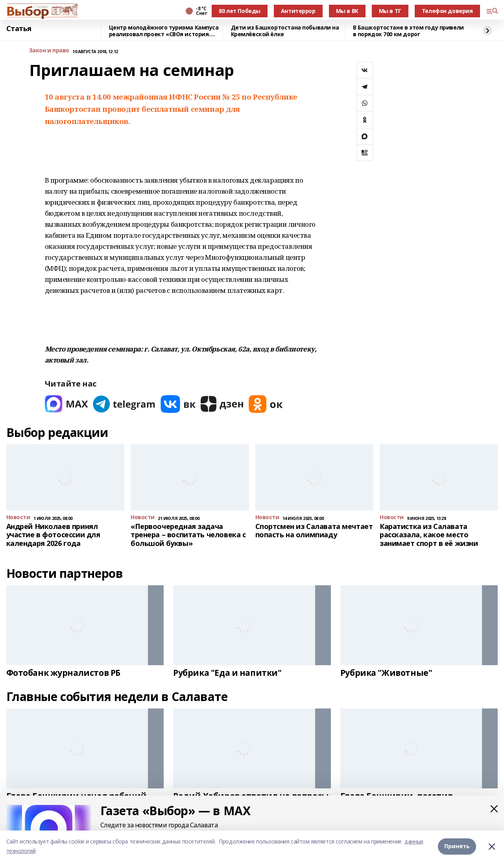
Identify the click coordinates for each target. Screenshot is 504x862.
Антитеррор (298, 11)
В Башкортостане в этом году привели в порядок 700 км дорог (408, 31)
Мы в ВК (347, 11)
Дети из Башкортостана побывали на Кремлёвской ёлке (285, 31)
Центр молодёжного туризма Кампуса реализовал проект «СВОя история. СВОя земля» (164, 31)
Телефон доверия (447, 11)
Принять (457, 846)
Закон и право (49, 51)
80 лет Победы (240, 11)
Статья (19, 29)
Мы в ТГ (390, 11)
